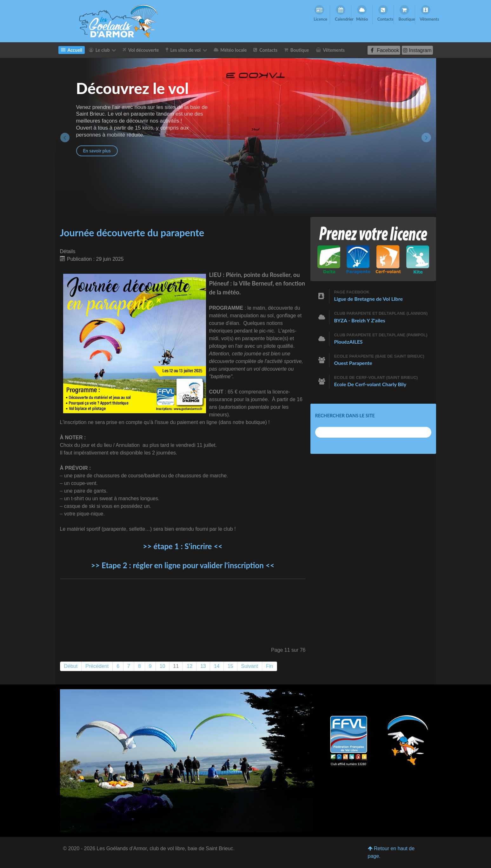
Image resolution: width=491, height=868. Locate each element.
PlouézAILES (348, 342)
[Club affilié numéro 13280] (349, 742)
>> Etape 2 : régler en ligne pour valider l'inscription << (182, 565)
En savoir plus (97, 151)
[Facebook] (384, 50)
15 (230, 666)
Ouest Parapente (353, 363)
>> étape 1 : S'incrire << (183, 546)
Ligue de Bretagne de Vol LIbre (368, 299)
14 (217, 666)
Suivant (250, 666)
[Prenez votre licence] (373, 249)
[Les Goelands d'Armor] (118, 21)
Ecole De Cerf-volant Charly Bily (370, 384)
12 (189, 666)
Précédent (97, 666)
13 (203, 666)
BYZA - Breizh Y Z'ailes (360, 320)
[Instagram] (417, 50)
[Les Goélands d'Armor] (187, 760)
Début (71, 666)
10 (163, 666)
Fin (269, 666)
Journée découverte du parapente (132, 232)
